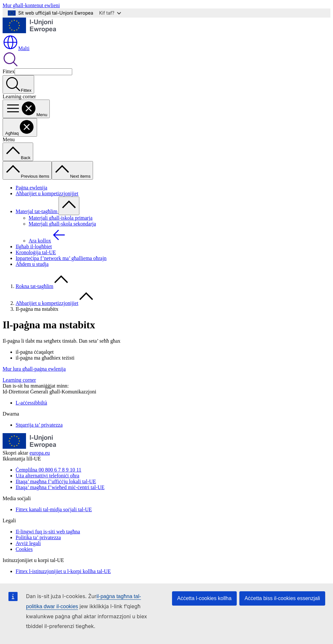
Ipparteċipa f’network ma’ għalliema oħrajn (61, 258)
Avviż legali (28, 543)
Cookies (24, 549)
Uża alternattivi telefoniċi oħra (47, 476)
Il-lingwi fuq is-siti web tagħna (48, 532)
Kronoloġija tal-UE (36, 252)
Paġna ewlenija (31, 188)
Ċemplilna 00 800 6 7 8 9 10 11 (48, 470)
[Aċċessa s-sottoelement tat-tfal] (69, 206)
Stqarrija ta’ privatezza (39, 425)
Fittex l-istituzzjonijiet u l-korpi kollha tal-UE (63, 571)
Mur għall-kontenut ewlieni (31, 5)
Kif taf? (110, 13)
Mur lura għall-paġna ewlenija (34, 369)
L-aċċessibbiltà (31, 403)
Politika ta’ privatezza (38, 537)
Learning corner (19, 380)
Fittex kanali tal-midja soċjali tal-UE (54, 509)
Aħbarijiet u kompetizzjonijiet (47, 193)
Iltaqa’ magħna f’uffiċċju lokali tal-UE (56, 481)
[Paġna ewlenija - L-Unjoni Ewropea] (30, 31)
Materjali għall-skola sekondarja (62, 224)
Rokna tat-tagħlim (34, 286)
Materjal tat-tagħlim (37, 211)
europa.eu (40, 453)
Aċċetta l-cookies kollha (204, 598)
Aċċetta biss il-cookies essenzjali (282, 598)
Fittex (9, 71)
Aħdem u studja (32, 264)
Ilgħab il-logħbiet (34, 247)
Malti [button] (16, 48)
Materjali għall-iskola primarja (60, 218)
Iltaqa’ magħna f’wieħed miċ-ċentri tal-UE (60, 487)
